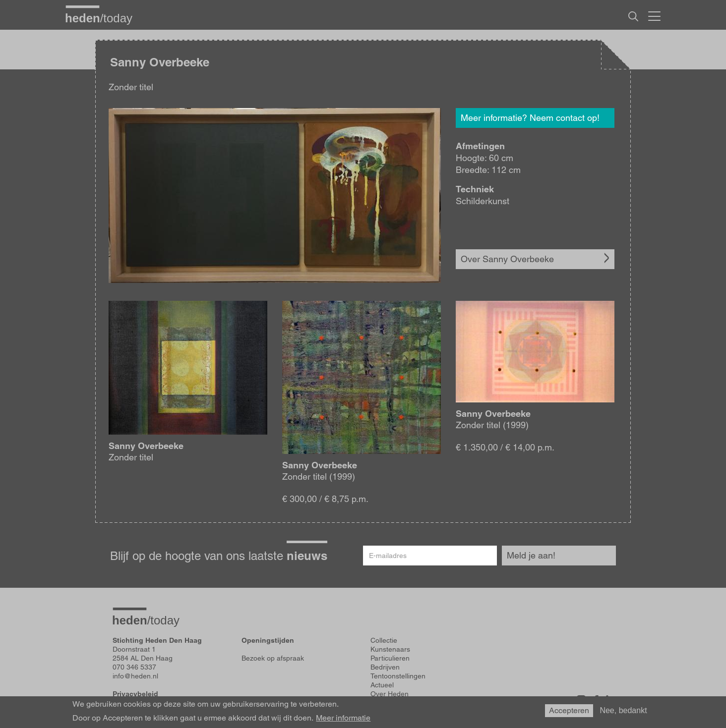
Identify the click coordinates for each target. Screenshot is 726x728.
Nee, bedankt (623, 710)
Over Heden (390, 694)
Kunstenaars (390, 649)
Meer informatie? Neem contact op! (530, 118)
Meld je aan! (531, 555)
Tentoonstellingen (398, 676)
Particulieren (390, 658)
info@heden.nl (135, 676)
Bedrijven (385, 667)
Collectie (384, 640)
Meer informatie (343, 718)
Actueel (382, 685)
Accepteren (569, 710)
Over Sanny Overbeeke (507, 259)
